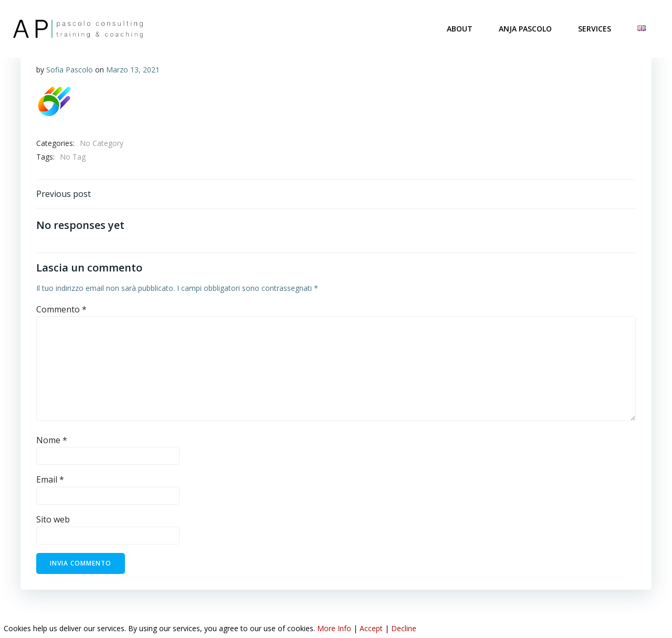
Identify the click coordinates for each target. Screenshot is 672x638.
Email (50, 480)
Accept (371, 628)
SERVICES (595, 29)
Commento (61, 310)
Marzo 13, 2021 (133, 70)
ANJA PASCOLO (526, 29)
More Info (334, 628)
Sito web (53, 520)
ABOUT (460, 29)
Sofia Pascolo (70, 70)
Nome (52, 441)
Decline (404, 628)
